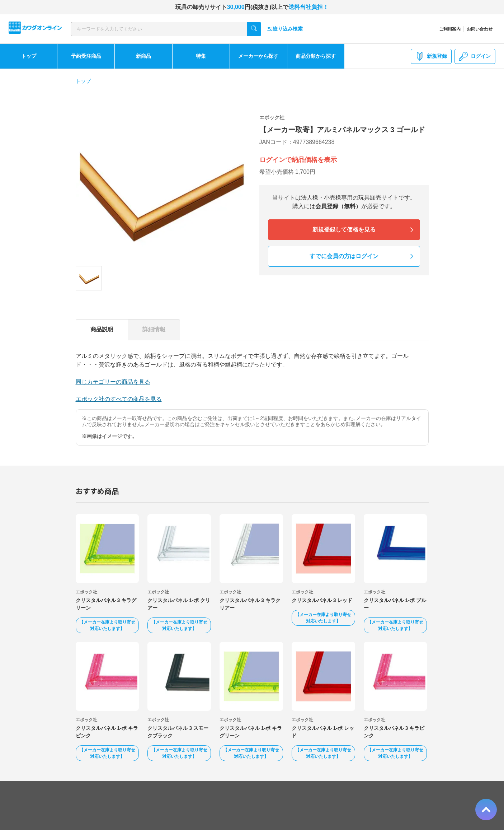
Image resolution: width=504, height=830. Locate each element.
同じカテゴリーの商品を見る (113, 382)
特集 (201, 56)
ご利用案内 (450, 29)
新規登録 (431, 56)
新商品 (143, 56)
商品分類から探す (316, 56)
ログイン (475, 56)
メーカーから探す (258, 56)
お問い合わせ (480, 29)
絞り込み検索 (285, 29)
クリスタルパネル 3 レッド (322, 600)
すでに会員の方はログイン (344, 256)
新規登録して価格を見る (344, 230)
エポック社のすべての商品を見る (119, 399)
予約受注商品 (86, 56)
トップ (29, 56)
